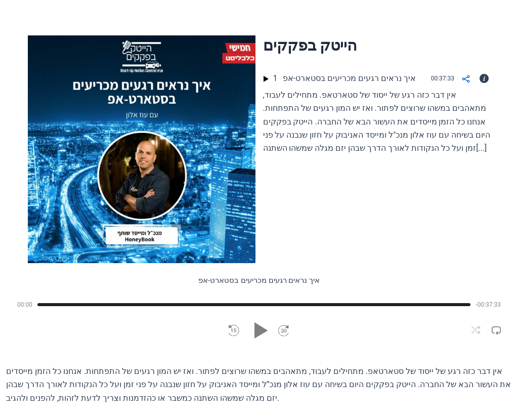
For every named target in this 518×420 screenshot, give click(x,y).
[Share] (466, 80)
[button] (234, 331)
